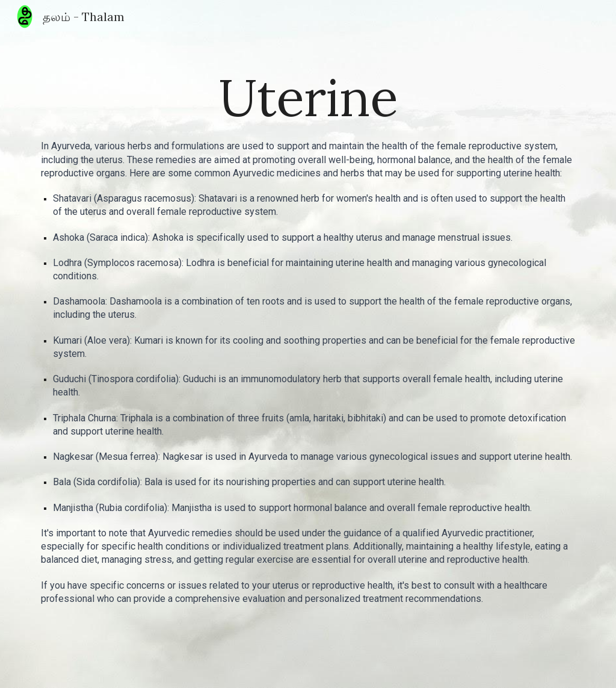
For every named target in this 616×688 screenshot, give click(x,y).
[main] (308, 97)
